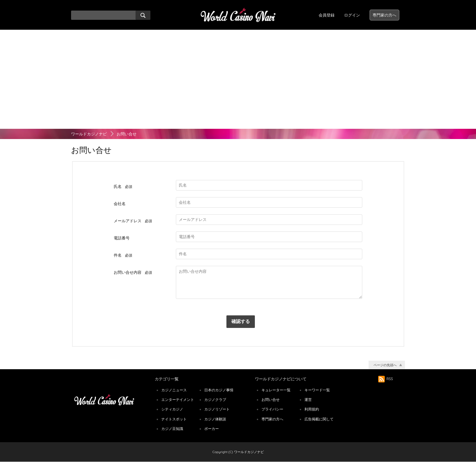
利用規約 (312, 409)
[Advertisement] (238, 79)
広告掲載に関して (319, 419)
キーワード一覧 (317, 390)
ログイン (352, 15)
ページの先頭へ (385, 365)
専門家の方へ (384, 15)
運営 (308, 400)
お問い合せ (271, 400)
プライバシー (272, 409)
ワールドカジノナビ (89, 134)
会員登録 (327, 15)
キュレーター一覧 (276, 390)
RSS (386, 379)
